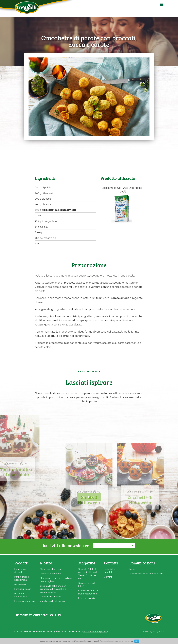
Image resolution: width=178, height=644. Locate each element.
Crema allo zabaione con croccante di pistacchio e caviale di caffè (53, 589)
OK (137, 641)
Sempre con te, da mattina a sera (146, 574)
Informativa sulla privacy (95, 631)
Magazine (87, 563)
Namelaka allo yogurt (51, 569)
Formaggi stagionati (25, 601)
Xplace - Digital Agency (152, 631)
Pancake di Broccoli (50, 574)
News (132, 569)
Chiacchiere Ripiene (50, 597)
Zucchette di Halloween (52, 601)
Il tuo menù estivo (87, 598)
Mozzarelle (20, 585)
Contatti (108, 577)
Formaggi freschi (23, 589)
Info (132, 641)
